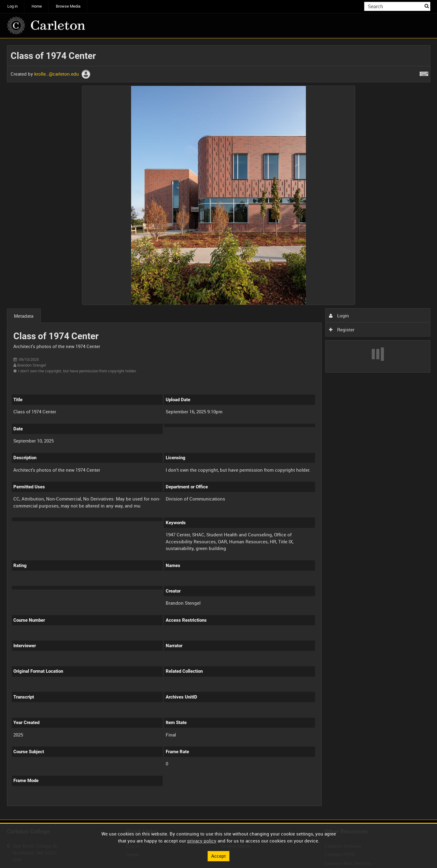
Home (37, 6)
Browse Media (68, 6)
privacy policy (202, 841)
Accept (218, 856)
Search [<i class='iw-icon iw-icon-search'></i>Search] (427, 6)
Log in (12, 6)
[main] (219, 429)
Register (342, 330)
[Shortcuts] (424, 73)
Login (339, 316)
